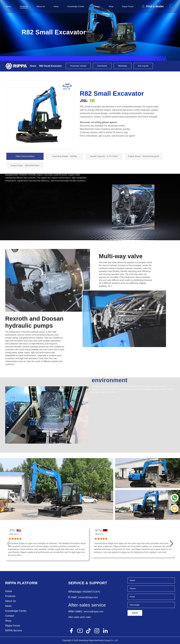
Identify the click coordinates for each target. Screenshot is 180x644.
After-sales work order (80, 617)
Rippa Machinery (96, 640)
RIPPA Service (14, 631)
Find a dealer (155, 6)
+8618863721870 (91, 592)
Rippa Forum (128, 6)
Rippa (11, 583)
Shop (111, 6)
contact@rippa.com (88, 597)
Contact (96, 6)
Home (8, 6)
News (56, 6)
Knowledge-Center (76, 6)
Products (24, 6)
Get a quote (143, 66)
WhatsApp (123, 66)
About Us (41, 6)
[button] (171, 544)
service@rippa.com (94, 612)
